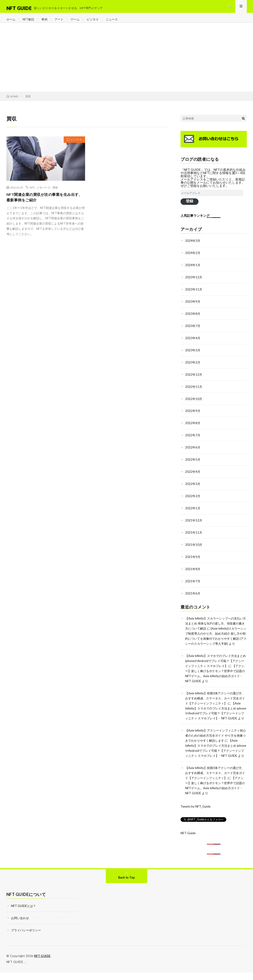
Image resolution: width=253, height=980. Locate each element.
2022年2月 (193, 499)
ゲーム (78, 23)
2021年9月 (193, 558)
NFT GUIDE (43, 964)
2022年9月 (193, 415)
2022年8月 (193, 427)
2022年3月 (193, 487)
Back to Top (127, 886)
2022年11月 (194, 391)
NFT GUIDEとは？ (24, 914)
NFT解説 (30, 23)
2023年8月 (193, 320)
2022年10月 (194, 403)
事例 (46, 23)
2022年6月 (193, 451)
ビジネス (97, 23)
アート (61, 23)
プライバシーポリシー (27, 938)
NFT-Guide (188, 842)
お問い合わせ (21, 926)
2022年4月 (193, 475)
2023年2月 (193, 367)
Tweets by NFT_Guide (197, 815)
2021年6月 (193, 594)
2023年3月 (193, 355)
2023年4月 (193, 343)
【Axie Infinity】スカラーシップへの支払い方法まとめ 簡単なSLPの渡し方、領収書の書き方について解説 (216, 624)
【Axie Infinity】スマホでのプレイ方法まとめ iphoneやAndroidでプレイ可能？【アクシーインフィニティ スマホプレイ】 (216, 665)
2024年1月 (193, 272)
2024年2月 (193, 260)
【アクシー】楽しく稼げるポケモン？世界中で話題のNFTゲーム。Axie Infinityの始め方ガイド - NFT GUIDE (216, 679)
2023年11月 (194, 296)
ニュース (117, 23)
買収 (55, 195)
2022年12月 (194, 379)
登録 (190, 208)
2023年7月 (193, 331)
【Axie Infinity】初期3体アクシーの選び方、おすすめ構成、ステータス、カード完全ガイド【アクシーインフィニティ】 (216, 701)
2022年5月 (193, 463)
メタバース (43, 195)
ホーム (11, 23)
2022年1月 (193, 511)
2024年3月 (193, 248)
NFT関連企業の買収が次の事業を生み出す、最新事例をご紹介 (45, 205)
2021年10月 (194, 546)
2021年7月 (193, 582)
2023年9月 (193, 308)
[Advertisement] (126, 65)
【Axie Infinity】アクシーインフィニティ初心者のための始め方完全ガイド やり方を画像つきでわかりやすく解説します (215, 742)
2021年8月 (193, 570)
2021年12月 (194, 522)
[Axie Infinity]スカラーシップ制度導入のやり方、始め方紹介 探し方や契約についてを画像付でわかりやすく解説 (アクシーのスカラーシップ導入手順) (216, 638)
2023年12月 (194, 284)
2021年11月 (194, 534)
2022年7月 (193, 439)
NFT (32, 195)
